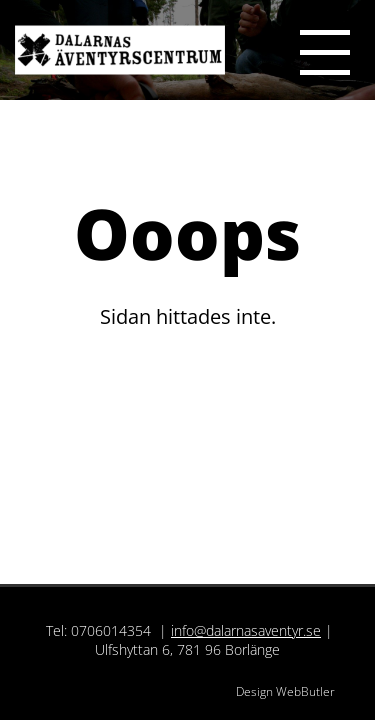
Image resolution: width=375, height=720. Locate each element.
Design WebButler (285, 691)
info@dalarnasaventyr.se (246, 630)
